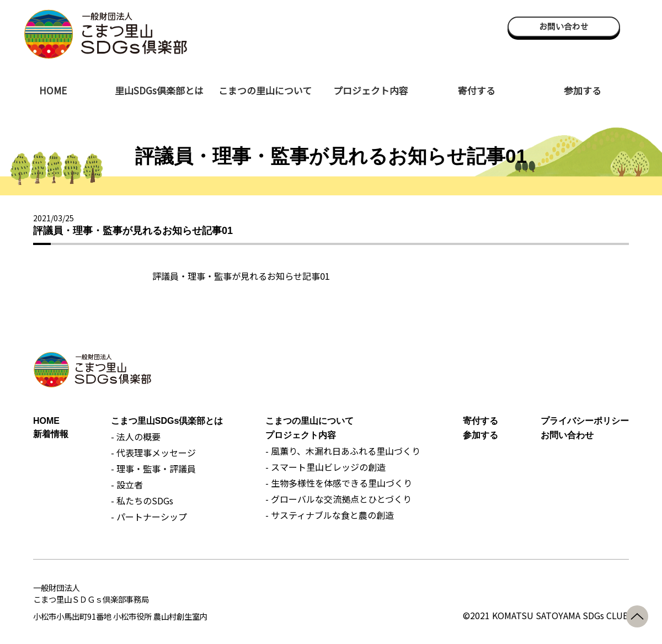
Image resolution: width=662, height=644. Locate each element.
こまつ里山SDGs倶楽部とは (167, 421)
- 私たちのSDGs (142, 501)
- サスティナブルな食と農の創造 (330, 515)
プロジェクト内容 (371, 90)
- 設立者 (127, 485)
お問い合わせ (564, 26)
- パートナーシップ (149, 517)
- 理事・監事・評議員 (153, 469)
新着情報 (51, 434)
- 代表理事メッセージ (153, 453)
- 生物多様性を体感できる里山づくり (339, 483)
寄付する (477, 90)
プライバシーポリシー (585, 421)
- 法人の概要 (136, 437)
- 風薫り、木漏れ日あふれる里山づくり (343, 451)
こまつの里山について (265, 90)
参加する (583, 90)
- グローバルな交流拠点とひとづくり (338, 499)
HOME (53, 90)
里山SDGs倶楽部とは (159, 90)
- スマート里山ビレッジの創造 (325, 467)
